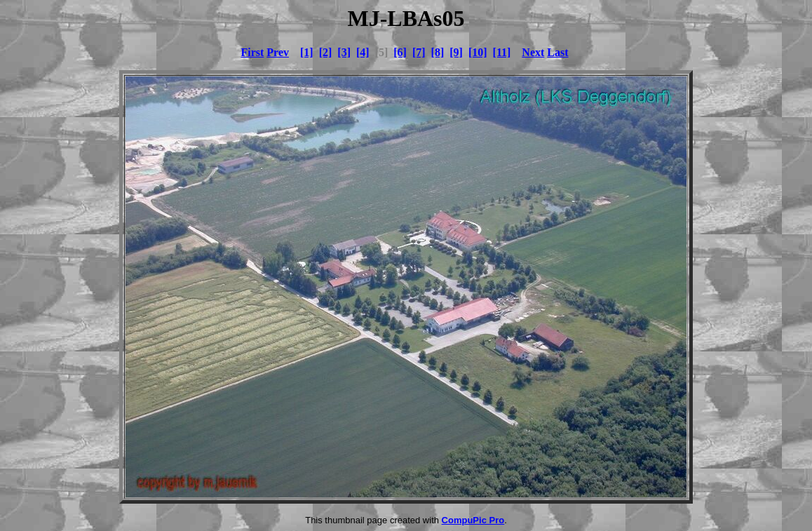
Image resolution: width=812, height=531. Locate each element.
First (252, 52)
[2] (326, 52)
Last (557, 52)
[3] (344, 52)
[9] (456, 52)
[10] (478, 52)
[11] (502, 52)
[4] (363, 52)
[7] (419, 52)
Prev (278, 52)
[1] (307, 52)
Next (533, 52)
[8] (438, 52)
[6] (400, 52)
